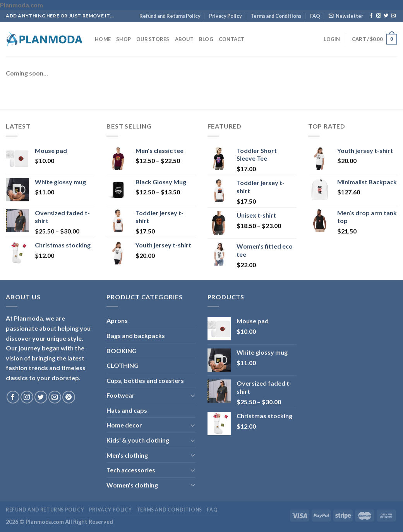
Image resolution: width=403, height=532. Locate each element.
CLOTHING (123, 365)
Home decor (124, 425)
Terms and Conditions (276, 16)
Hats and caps (127, 410)
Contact (232, 39)
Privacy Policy (226, 16)
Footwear (121, 395)
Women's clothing (132, 485)
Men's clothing (127, 455)
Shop (123, 39)
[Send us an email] (393, 16)
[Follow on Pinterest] (69, 397)
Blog (206, 39)
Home (103, 39)
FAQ (315, 16)
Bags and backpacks (136, 336)
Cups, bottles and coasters (145, 380)
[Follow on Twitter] (386, 16)
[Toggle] (193, 395)
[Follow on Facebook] (371, 16)
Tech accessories (131, 470)
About (184, 39)
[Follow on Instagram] (379, 16)
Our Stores (153, 39)
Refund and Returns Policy (170, 16)
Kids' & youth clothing (138, 440)
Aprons (117, 320)
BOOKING (122, 351)
